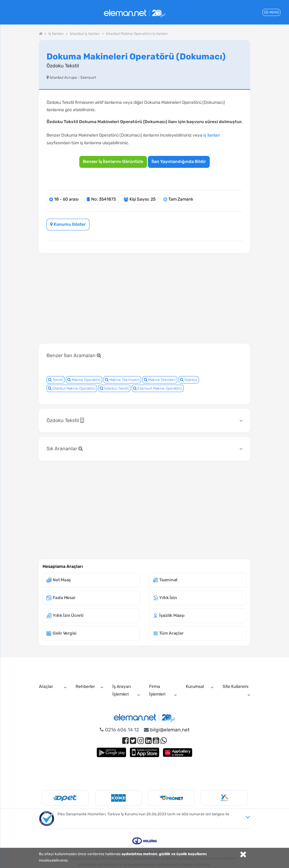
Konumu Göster (68, 224)
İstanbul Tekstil (114, 388)
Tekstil (56, 380)
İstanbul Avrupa (63, 77)
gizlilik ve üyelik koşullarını (183, 854)
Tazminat (165, 580)
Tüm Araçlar (168, 633)
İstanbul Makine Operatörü (72, 388)
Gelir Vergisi (62, 633)
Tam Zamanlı (181, 199)
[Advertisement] (150, 323)
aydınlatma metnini (139, 854)
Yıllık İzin (165, 598)
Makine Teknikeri (160, 380)
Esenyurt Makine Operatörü (158, 388)
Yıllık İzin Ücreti (65, 615)
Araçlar (46, 687)
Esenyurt (88, 77)
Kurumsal (195, 687)
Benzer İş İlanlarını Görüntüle (113, 162)
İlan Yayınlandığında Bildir (179, 162)
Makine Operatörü (84, 380)
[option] (65, 798)
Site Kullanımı (235, 687)
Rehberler (85, 687)
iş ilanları (212, 135)
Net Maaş (59, 580)
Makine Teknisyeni (122, 380)
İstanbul (189, 380)
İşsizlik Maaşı (169, 615)
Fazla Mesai (61, 598)
